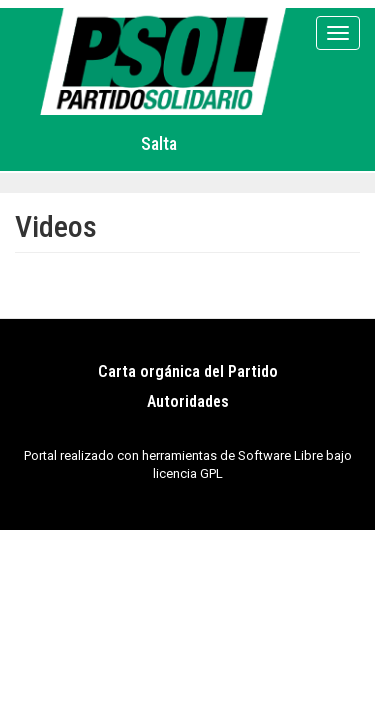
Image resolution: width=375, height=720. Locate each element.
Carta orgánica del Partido (188, 371)
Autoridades (188, 401)
